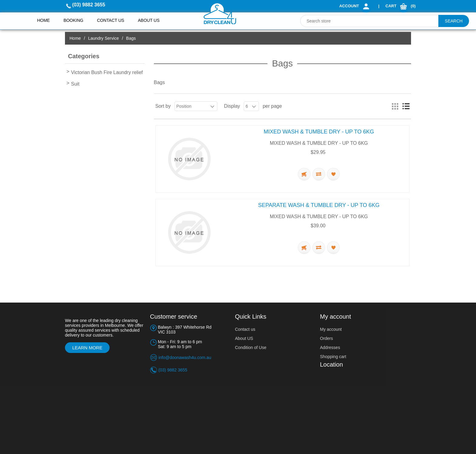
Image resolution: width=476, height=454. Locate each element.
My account (331, 329)
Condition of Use (251, 347)
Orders (326, 338)
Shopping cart (333, 357)
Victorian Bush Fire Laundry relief (107, 72)
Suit (75, 84)
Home (43, 20)
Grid (395, 106)
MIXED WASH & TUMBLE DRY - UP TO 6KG (319, 132)
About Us (149, 20)
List (406, 106)
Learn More (87, 348)
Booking (73, 20)
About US (244, 338)
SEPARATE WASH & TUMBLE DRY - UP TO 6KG (319, 205)
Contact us (110, 20)
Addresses (330, 347)
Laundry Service (103, 38)
